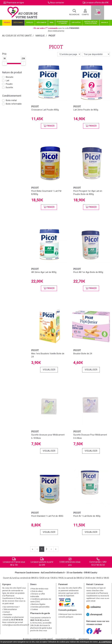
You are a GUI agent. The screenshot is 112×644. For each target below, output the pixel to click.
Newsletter (7, 615)
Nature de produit (12, 72)
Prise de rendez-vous (39, 589)
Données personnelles (40, 607)
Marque (40, 36)
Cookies (34, 609)
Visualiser (49, 370)
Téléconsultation (10, 609)
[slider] (5, 64)
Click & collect (36, 591)
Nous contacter (57, 3)
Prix (4, 54)
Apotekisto (84, 639)
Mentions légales (38, 604)
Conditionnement (12, 96)
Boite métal (11, 100)
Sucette (9, 87)
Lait (7, 80)
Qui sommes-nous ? (11, 607)
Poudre (9, 84)
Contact (6, 612)
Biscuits (9, 77)
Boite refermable (14, 104)
